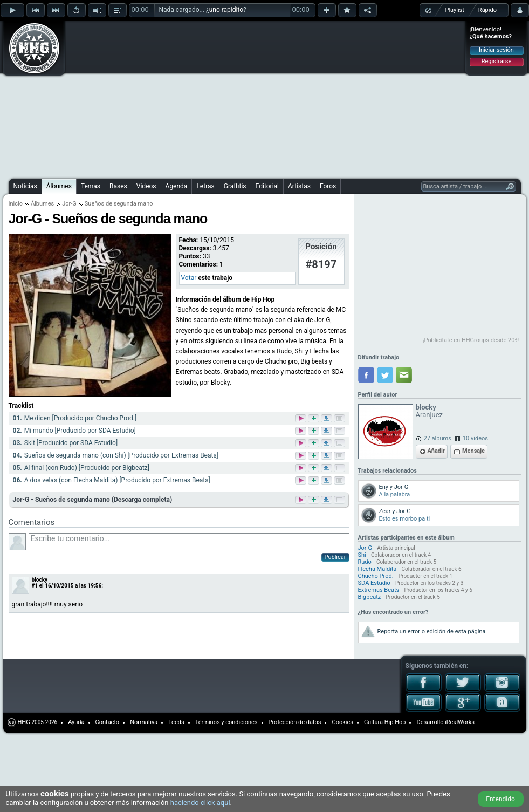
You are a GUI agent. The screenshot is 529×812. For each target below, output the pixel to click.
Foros (328, 186)
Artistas (299, 186)
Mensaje (473, 451)
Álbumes (59, 186)
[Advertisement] (187, 98)
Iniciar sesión (496, 50)
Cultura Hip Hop (385, 722)
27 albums (438, 438)
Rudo (365, 562)
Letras (205, 186)
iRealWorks (460, 722)
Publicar (335, 557)
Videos (146, 186)
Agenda (177, 186)
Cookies (342, 722)
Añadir (436, 451)
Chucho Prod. (376, 576)
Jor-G (69, 204)
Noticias (25, 186)
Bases (118, 186)
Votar (189, 278)
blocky (40, 580)
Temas (91, 186)
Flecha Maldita (377, 569)
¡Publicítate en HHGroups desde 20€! (471, 340)
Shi (362, 555)
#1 (35, 586)
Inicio (16, 204)
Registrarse (496, 61)
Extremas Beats (379, 590)
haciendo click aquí (200, 803)
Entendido (500, 799)
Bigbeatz (370, 597)
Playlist (455, 10)
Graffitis (235, 186)
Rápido (487, 10)
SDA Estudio (374, 583)
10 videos (475, 438)
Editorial (267, 186)
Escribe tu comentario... (189, 542)
